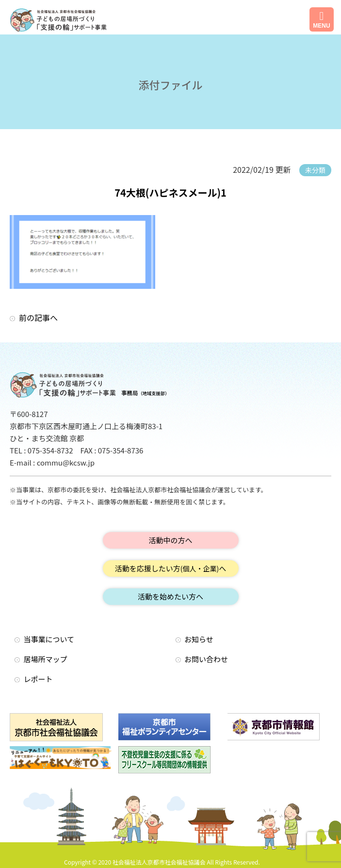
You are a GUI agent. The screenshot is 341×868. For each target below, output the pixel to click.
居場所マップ (46, 659)
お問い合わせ (206, 659)
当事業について (49, 639)
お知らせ (199, 639)
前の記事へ (38, 317)
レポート (38, 679)
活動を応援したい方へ (171, 568)
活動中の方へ (170, 540)
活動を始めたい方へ (170, 596)
